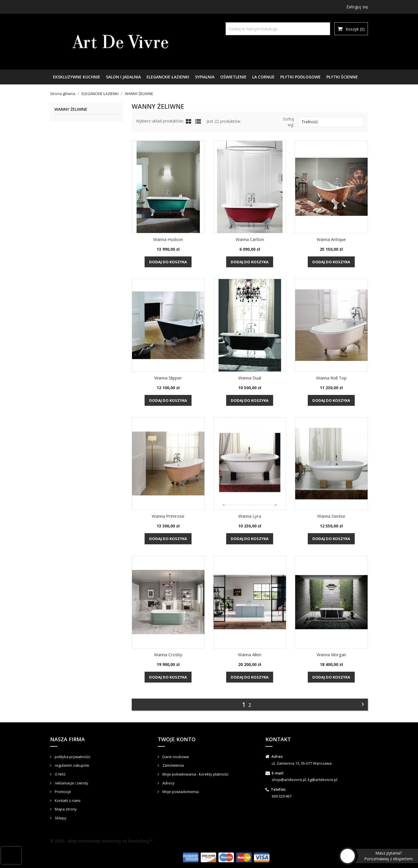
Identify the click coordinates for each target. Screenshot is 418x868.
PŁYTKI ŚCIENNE (342, 77)
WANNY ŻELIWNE (71, 109)
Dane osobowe (175, 757)
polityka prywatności (72, 757)
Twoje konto (177, 739)
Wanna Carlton (250, 239)
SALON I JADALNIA (123, 77)
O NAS (60, 774)
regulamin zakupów (71, 765)
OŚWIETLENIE (233, 77)
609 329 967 (282, 796)
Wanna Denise (331, 516)
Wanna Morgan (331, 655)
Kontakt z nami (67, 800)
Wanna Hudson (168, 239)
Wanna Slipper (168, 378)
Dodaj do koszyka (168, 262)
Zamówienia (173, 765)
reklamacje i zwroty (71, 783)
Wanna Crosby (168, 655)
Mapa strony (65, 809)
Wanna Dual (250, 378)
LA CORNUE (263, 77)
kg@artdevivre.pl (323, 780)
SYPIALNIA (205, 77)
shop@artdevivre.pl (289, 780)
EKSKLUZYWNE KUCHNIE (77, 77)
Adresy (168, 783)
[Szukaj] (278, 29)
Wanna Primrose (168, 516)
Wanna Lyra (250, 516)
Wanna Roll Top (331, 378)
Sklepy (60, 818)
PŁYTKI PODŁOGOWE (300, 77)
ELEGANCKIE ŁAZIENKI (168, 77)
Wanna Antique (331, 239)
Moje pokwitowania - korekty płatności (195, 774)
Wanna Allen (250, 655)
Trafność (331, 122)
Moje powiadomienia (180, 792)
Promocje (62, 792)
